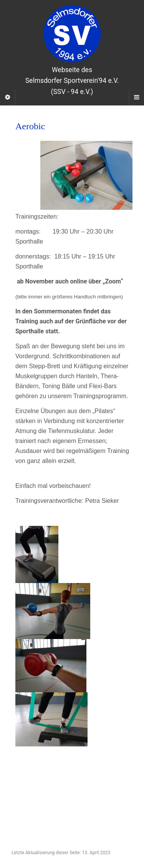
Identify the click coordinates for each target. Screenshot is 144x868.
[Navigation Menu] (136, 97)
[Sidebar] (8, 97)
